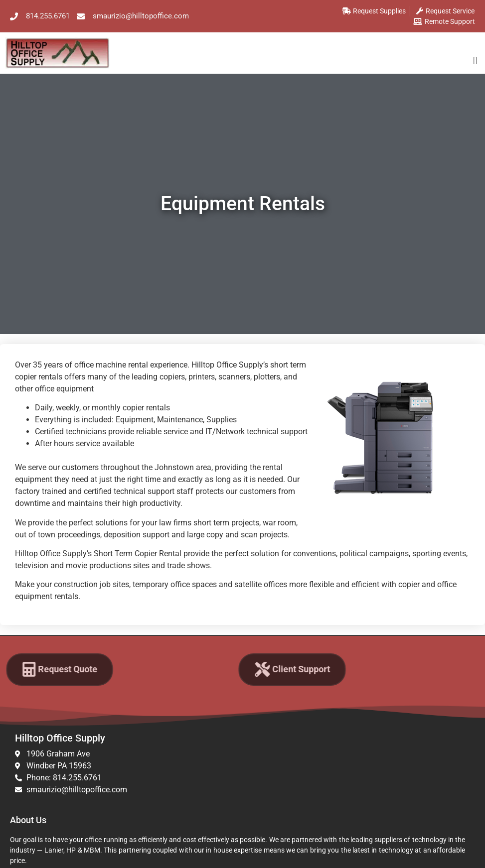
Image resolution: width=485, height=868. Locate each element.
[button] (475, 61)
